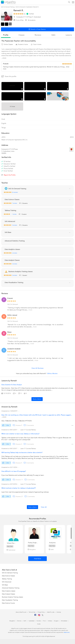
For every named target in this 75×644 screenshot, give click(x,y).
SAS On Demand (13, 304)
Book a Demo (37, 399)
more (30, 310)
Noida (39, 624)
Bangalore (12, 621)
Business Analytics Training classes (12, 597)
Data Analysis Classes (8, 594)
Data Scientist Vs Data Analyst (12, 385)
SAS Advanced (7, 582)
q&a (53, 35)
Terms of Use (32, 612)
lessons (69, 35)
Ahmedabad (64, 621)
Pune (44, 621)
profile (6, 35)
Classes (21, 35)
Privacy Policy (41, 612)
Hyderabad (31, 621)
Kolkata (50, 621)
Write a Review (52, 374)
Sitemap (59, 612)
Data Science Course (8, 603)
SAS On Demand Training (10, 573)
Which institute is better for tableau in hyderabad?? (19, 488)
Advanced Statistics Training (11, 588)
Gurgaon (56, 621)
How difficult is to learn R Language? (14, 471)
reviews (38, 35)
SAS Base (5, 585)
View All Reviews (38, 368)
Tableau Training (7, 579)
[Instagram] (39, 616)
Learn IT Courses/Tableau (28, 430)
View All (44, 507)
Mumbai (39, 621)
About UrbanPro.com (21, 612)
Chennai (19, 621)
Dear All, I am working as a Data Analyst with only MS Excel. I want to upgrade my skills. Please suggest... (37, 415)
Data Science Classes (8, 576)
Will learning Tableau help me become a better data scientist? (22, 453)
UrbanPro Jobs (51, 612)
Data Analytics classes (9, 591)
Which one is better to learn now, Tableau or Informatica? (20, 434)
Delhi (25, 621)
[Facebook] (35, 616)
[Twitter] (43, 616)
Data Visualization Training (10, 600)
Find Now (38, 559)
